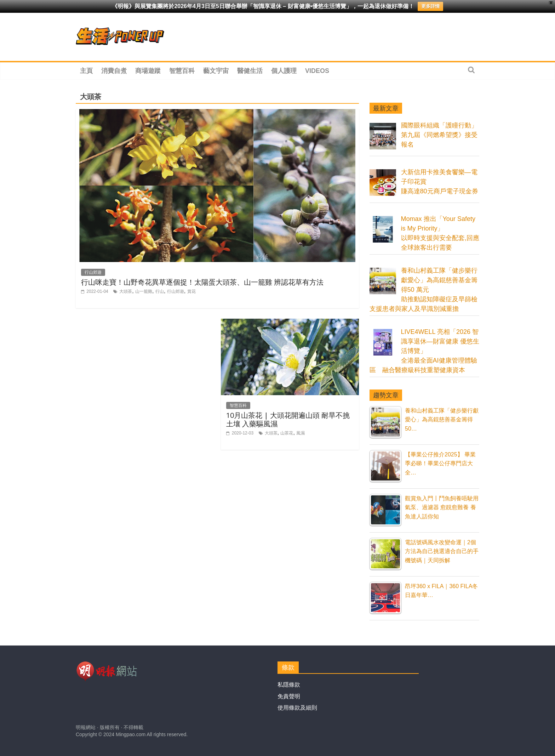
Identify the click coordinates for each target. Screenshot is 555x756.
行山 (160, 291)
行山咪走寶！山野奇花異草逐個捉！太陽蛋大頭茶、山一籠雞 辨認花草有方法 (202, 282)
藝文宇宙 (216, 71)
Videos (317, 71)
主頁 (86, 71)
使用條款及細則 (297, 708)
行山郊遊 (93, 272)
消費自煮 (114, 71)
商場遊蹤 (148, 71)
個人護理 (284, 71)
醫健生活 (250, 71)
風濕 (301, 433)
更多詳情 (430, 6)
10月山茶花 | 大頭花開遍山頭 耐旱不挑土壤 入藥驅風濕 (288, 419)
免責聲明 (289, 696)
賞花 (191, 291)
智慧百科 (182, 71)
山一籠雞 (144, 291)
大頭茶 (126, 291)
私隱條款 (289, 685)
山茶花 (287, 433)
